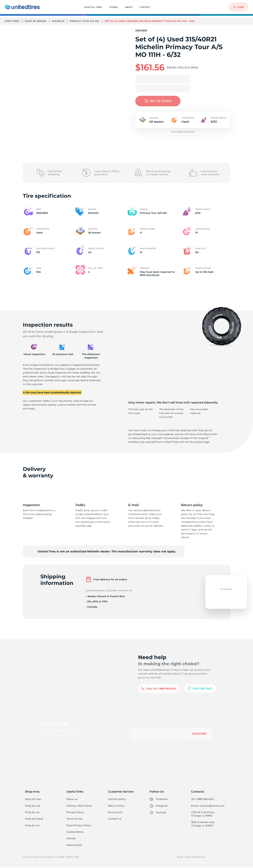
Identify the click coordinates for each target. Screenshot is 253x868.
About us (72, 799)
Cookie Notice (75, 832)
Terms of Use (74, 819)
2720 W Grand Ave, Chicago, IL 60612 (203, 814)
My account (115, 812)
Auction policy (117, 799)
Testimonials (74, 845)
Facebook (159, 799)
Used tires (12, 21)
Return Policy (116, 806)
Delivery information (79, 806)
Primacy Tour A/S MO (86, 21)
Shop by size (33, 806)
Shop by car (32, 812)
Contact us (115, 819)
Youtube (158, 813)
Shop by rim (32, 826)
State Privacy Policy (78, 826)
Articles (71, 839)
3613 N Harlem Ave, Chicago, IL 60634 (203, 824)
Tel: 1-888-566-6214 (203, 799)
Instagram (159, 806)
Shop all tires (33, 799)
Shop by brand (36, 21)
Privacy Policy (75, 812)
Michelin (59, 21)
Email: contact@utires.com (208, 806)
